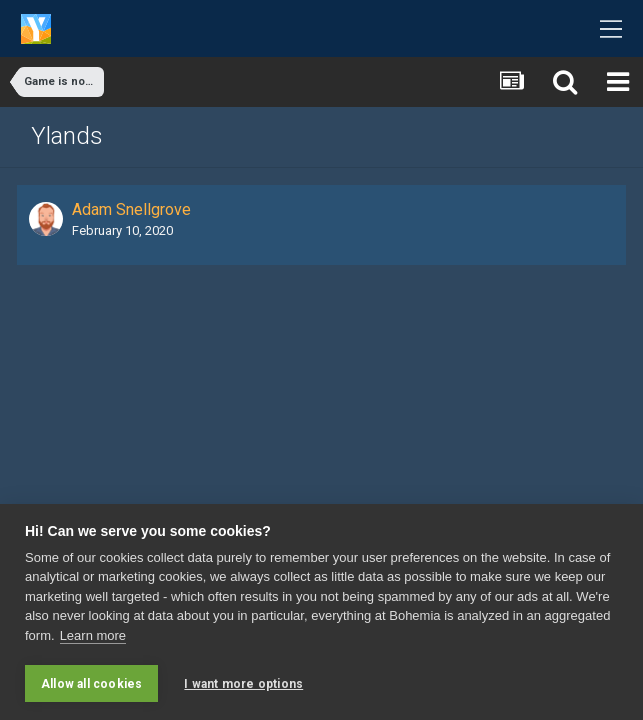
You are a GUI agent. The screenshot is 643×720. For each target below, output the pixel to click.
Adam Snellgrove (131, 209)
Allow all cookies (91, 684)
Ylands (67, 136)
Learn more (93, 635)
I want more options (243, 684)
